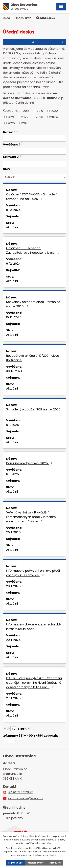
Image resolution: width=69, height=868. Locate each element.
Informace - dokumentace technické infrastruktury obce (33, 627)
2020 (54, 111)
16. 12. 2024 (14, 317)
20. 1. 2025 (13, 532)
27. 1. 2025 (13, 698)
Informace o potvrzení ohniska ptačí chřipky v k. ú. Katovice (33, 573)
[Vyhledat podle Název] (34, 138)
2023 (39, 117)
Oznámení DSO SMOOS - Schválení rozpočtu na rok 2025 (32, 197)
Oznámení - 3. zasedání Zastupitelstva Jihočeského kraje (33, 250)
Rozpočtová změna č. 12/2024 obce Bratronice (33, 358)
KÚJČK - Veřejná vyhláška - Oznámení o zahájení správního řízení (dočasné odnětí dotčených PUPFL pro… (34, 683)
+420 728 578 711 (21, 792)
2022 (25, 117)
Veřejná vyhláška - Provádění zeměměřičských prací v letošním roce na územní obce (31, 517)
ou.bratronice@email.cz (26, 798)
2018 (26, 111)
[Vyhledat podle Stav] (34, 177)
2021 (11, 117)
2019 (40, 111)
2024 (54, 117)
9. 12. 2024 (13, 210)
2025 (11, 123)
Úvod (6, 18)
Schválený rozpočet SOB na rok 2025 (33, 411)
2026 (26, 123)
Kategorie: (10, 110)
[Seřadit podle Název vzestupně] (17, 131)
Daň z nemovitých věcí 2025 (30, 463)
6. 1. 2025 (12, 425)
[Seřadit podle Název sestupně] (17, 132)
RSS (47, 42)
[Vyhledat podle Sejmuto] (34, 164)
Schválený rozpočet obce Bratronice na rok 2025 (33, 304)
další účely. (47, 843)
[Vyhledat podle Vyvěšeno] (34, 151)
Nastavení (55, 863)
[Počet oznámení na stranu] (10, 741)
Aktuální (12, 227)
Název (9, 132)
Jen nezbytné (36, 863)
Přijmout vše (15, 863)
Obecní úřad (23, 18)
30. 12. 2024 (14, 371)
